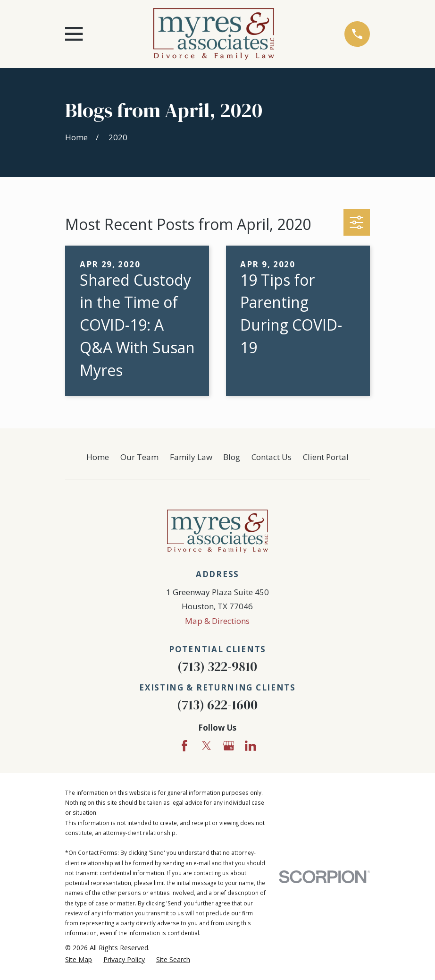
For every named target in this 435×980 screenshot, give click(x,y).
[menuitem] (79, 960)
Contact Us (272, 457)
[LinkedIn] (251, 746)
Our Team (139, 457)
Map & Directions (217, 621)
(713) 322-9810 (217, 667)
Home (98, 457)
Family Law (191, 457)
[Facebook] (184, 746)
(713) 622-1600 (217, 705)
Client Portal (326, 457)
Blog (232, 457)
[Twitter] (207, 746)
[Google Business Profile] (229, 746)
